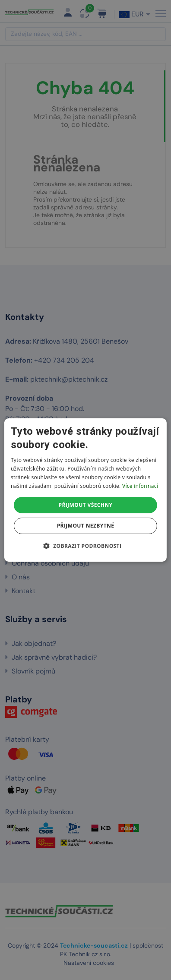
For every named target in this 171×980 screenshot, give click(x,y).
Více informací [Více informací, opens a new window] (140, 486)
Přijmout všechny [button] (85, 505)
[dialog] (85, 490)
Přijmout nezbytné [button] (86, 526)
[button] (86, 546)
